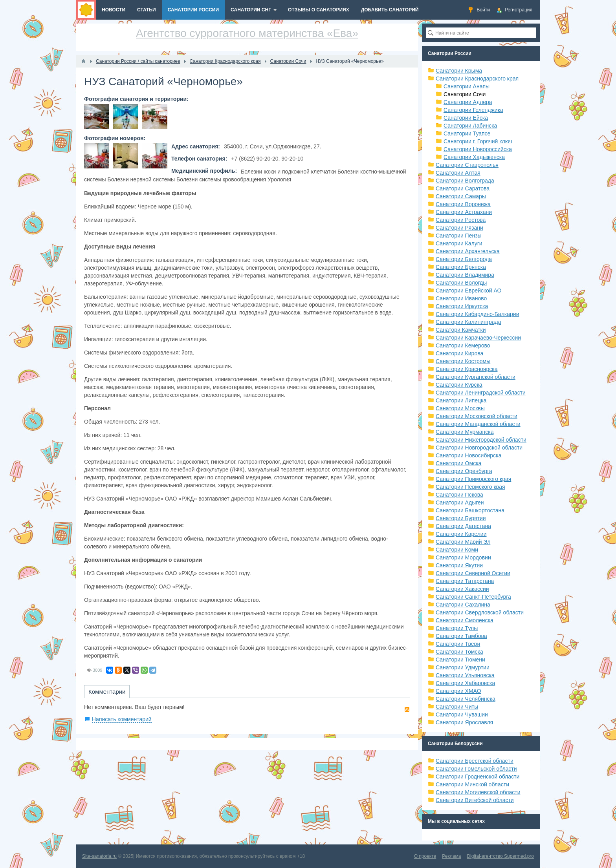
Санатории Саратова (463, 188)
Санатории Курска (459, 385)
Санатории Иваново (461, 298)
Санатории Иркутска (462, 306)
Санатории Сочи (465, 94)
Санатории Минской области (472, 784)
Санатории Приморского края (473, 479)
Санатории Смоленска (465, 620)
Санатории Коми (457, 550)
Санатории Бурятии (461, 518)
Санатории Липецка (461, 400)
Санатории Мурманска (465, 432)
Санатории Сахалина (463, 605)
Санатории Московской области (477, 416)
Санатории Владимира (465, 275)
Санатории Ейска (466, 118)
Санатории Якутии (459, 565)
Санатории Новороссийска (478, 149)
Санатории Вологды (461, 283)
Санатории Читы (457, 707)
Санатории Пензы (459, 236)
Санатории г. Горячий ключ (478, 141)
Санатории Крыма (459, 71)
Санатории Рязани (459, 228)
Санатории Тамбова (461, 636)
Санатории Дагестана (463, 526)
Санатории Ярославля (464, 722)
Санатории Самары (461, 196)
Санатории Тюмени (460, 660)
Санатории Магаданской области (478, 424)
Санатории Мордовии (463, 557)
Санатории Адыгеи (460, 503)
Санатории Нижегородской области (481, 440)
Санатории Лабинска (470, 126)
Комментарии (107, 692)
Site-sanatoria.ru (99, 856)
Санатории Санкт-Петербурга (473, 597)
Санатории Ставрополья (467, 165)
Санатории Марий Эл (463, 542)
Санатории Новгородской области (479, 448)
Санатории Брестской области (475, 761)
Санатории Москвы (460, 408)
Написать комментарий (122, 719)
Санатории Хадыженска (474, 157)
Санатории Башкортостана (470, 510)
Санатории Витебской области (475, 800)
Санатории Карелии (461, 534)
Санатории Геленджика (473, 110)
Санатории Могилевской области (478, 792)
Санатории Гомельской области (476, 769)
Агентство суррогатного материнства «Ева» (247, 33)
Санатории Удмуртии (463, 667)
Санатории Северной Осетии (473, 573)
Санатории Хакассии (462, 589)
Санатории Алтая (458, 173)
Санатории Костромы (463, 361)
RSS (407, 709)
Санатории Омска (458, 463)
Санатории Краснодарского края (477, 79)
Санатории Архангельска (468, 251)
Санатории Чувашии (462, 715)
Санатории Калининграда (468, 322)
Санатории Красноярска (467, 369)
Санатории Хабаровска (465, 683)
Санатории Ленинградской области (481, 393)
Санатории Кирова (459, 353)
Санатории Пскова (459, 495)
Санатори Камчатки (461, 330)
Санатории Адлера (468, 102)
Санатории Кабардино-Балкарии (477, 314)
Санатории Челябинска (466, 699)
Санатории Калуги (459, 243)
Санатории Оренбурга (464, 471)
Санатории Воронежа (463, 204)
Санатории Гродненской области (478, 777)
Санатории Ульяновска (465, 675)
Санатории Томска (459, 652)
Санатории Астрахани (464, 212)
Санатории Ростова (461, 220)
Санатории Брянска (461, 267)
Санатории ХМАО (458, 691)
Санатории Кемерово (463, 345)
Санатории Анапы (467, 86)
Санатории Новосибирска (468, 455)
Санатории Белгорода (464, 259)
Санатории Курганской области (476, 377)
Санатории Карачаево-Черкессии (478, 338)
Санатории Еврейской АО (469, 291)
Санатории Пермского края (470, 487)
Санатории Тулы (457, 628)
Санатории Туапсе (467, 133)
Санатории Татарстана (465, 581)
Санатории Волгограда (465, 181)
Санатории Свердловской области (480, 612)
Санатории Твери (458, 644)
